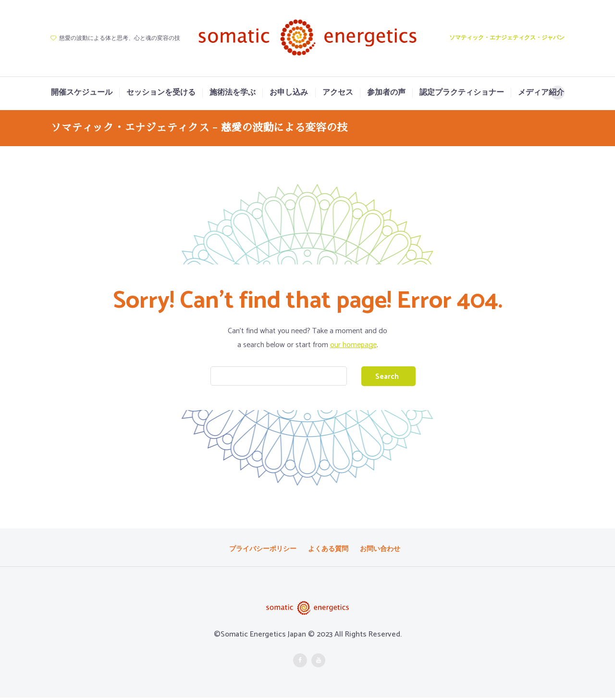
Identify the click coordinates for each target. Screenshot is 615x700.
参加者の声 (386, 93)
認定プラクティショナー (462, 93)
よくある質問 (328, 551)
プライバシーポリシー (263, 551)
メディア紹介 (541, 93)
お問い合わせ (380, 551)
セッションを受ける (161, 93)
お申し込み (289, 93)
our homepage (353, 345)
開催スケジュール (82, 93)
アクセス (338, 93)
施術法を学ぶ (233, 93)
